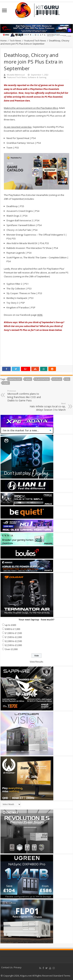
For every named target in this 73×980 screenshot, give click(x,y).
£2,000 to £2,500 (13, 641)
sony (6, 383)
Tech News (15, 41)
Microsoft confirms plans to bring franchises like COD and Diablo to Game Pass (25, 396)
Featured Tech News (35, 41)
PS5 (67, 379)
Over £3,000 (11, 649)
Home (4, 41)
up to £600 (10, 625)
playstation (42, 379)
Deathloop (15, 379)
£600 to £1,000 (12, 629)
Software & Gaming (37, 77)
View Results (36, 662)
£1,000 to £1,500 (13, 633)
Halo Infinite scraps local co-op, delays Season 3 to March (48, 407)
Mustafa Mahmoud (16, 75)
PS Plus (57, 379)
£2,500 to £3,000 (13, 645)
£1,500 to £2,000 (13, 637)
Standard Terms (62, 976)
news (28, 379)
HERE (40, 315)
